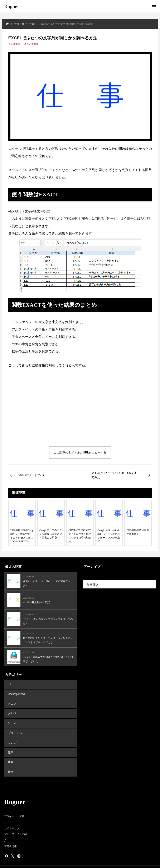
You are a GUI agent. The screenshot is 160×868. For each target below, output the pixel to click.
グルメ (12, 711)
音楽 (10, 764)
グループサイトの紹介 (15, 829)
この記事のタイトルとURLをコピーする (80, 452)
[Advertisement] (44, 405)
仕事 (10, 746)
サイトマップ (12, 820)
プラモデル (15, 729)
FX (9, 684)
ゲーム (12, 720)
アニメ (12, 702)
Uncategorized (16, 693)
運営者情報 (10, 838)
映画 (10, 755)
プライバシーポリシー (15, 811)
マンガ (12, 737)
